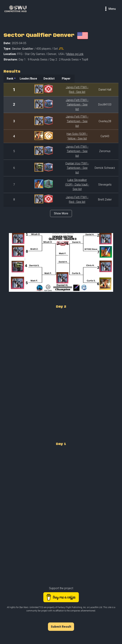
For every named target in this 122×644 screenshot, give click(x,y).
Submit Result (61, 609)
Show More (61, 196)
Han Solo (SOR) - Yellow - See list (67, 129)
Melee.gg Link (75, 54)
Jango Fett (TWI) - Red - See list (67, 90)
